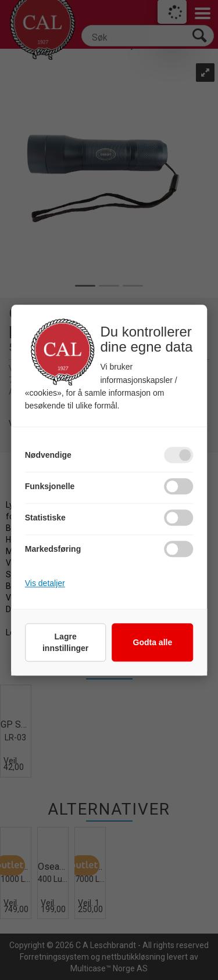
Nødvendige (48, 455)
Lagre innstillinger (65, 642)
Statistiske (45, 518)
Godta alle (153, 642)
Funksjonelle (50, 486)
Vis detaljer (45, 583)
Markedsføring (53, 549)
